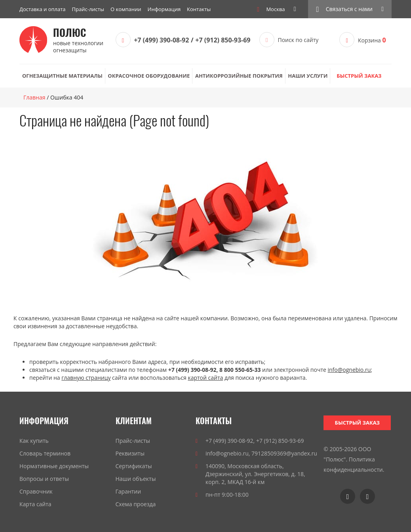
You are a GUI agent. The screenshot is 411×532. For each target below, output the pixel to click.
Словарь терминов (45, 453)
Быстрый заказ (359, 76)
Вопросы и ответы (44, 479)
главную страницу (86, 378)
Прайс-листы (88, 9)
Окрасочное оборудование (149, 76)
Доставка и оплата (43, 9)
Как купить (34, 441)
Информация (164, 9)
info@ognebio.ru (349, 370)
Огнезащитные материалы (62, 76)
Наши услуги (308, 76)
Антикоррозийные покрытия (239, 76)
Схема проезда (136, 504)
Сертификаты (134, 466)
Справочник (36, 491)
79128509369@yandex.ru (284, 453)
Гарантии (128, 491)
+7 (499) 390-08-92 (161, 40)
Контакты (199, 9)
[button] (350, 9)
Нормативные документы (54, 466)
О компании (126, 9)
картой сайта (205, 378)
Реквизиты (130, 453)
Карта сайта (35, 504)
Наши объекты (136, 479)
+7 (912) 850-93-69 (223, 40)
